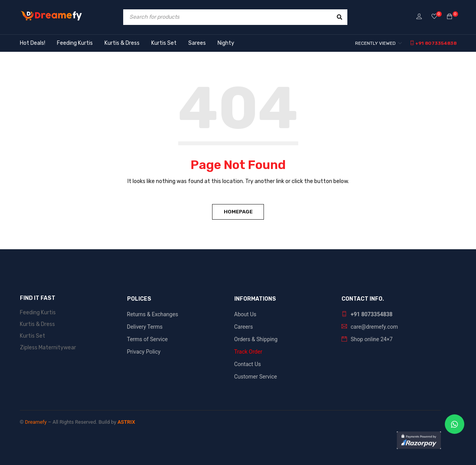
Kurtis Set (33, 336)
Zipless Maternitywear (48, 348)
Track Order (248, 352)
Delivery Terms (145, 327)
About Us (245, 314)
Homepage (238, 212)
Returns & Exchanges (153, 314)
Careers (244, 327)
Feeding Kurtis (38, 313)
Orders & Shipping (256, 339)
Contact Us (248, 364)
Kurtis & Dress (37, 324)
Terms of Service (148, 339)
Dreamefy (36, 422)
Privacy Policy (144, 352)
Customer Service (256, 377)
